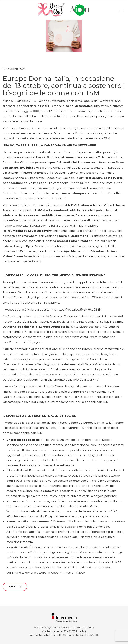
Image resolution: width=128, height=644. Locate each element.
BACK (15, 587)
